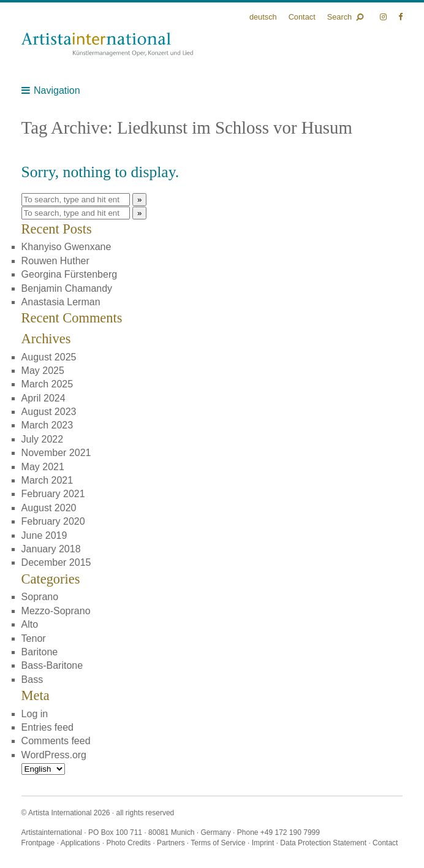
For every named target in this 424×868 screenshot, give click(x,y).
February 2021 (53, 494)
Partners (171, 843)
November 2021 (56, 453)
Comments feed (56, 741)
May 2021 (43, 467)
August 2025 (49, 357)
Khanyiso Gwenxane (66, 247)
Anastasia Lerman (61, 302)
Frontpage (38, 843)
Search (340, 17)
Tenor (34, 638)
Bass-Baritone (52, 665)
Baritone (40, 652)
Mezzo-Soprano (56, 611)
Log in (35, 714)
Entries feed (47, 727)
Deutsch (263, 17)
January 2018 (51, 549)
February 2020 (53, 521)
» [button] (139, 200)
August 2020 (49, 508)
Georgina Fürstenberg (70, 274)
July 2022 (43, 439)
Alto (30, 624)
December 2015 (56, 562)
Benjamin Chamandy (67, 288)
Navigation (57, 90)
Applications (81, 843)
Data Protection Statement (323, 843)
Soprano (40, 597)
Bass (32, 680)
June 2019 (44, 535)
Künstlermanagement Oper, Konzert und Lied (107, 44)
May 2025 (43, 371)
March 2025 (47, 384)
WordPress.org (54, 755)
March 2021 (47, 480)
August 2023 (49, 412)
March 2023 (47, 425)
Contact (302, 17)
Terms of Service (218, 843)
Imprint (263, 843)
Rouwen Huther (55, 261)
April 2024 (44, 398)
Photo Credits (128, 843)
